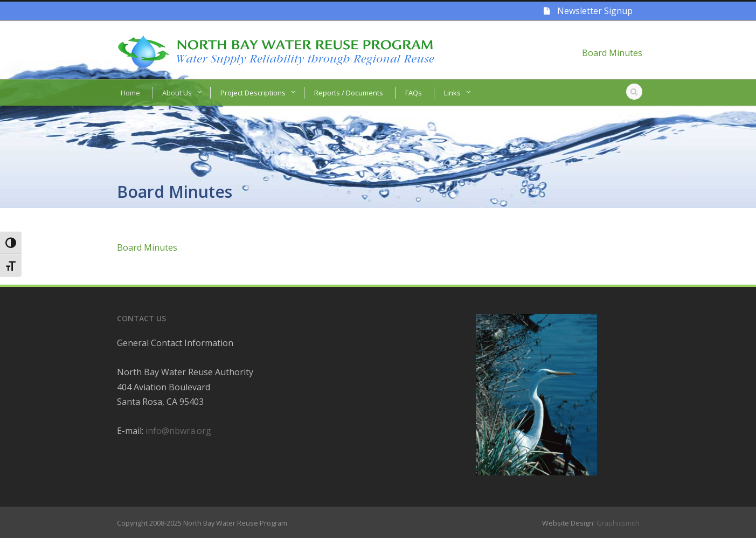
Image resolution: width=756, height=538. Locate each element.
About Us (177, 93)
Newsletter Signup (588, 11)
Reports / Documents (349, 93)
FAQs (414, 93)
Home (130, 93)
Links (452, 93)
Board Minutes (612, 53)
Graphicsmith (618, 523)
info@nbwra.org (178, 431)
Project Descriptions (253, 93)
